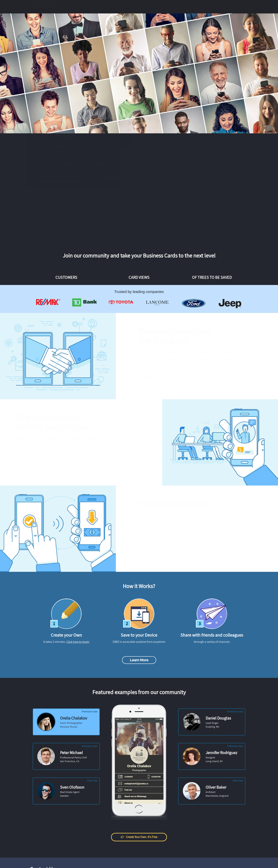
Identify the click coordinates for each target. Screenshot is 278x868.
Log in (200, 7)
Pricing (137, 7)
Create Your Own (227, 7)
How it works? (158, 7)
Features (99, 7)
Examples (119, 7)
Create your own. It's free (63, 177)
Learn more (139, 660)
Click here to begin (78, 642)
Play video (112, 177)
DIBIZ (45, 7)
